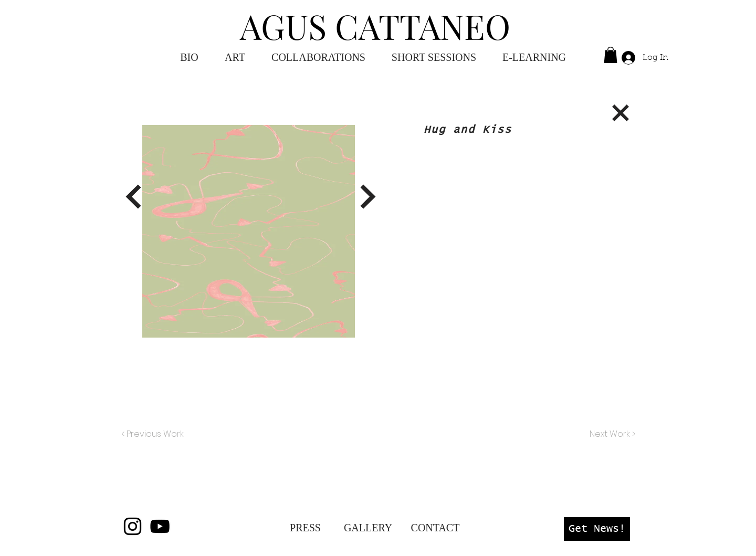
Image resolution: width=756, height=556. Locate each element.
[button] (534, 57)
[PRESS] (305, 528)
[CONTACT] (435, 528)
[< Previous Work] (153, 434)
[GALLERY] (368, 528)
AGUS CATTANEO (375, 26)
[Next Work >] (612, 434)
